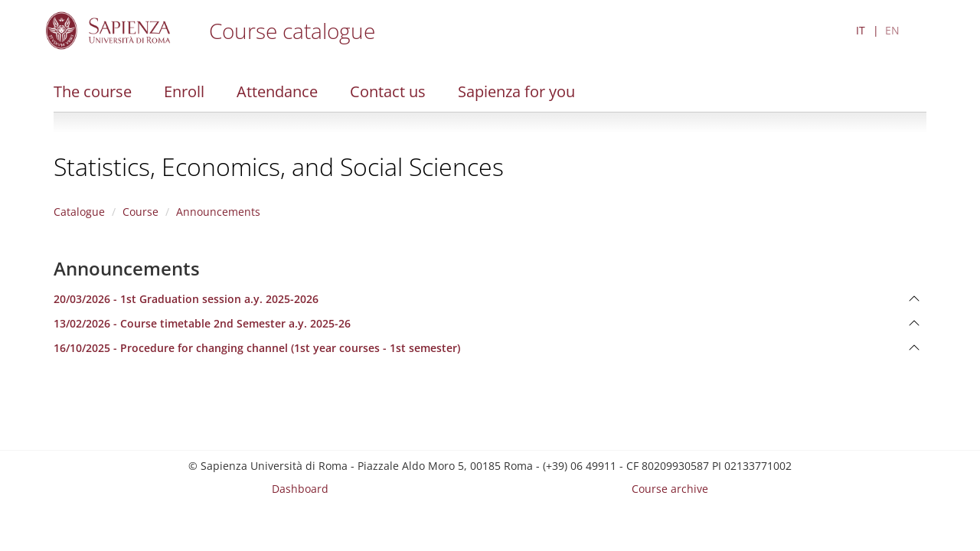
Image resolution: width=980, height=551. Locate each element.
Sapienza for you (516, 91)
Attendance (277, 91)
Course (140, 212)
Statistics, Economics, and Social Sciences (279, 166)
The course (93, 91)
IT (861, 30)
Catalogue (79, 212)
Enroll (184, 91)
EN (892, 30)
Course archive (670, 489)
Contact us (388, 91)
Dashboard (300, 489)
